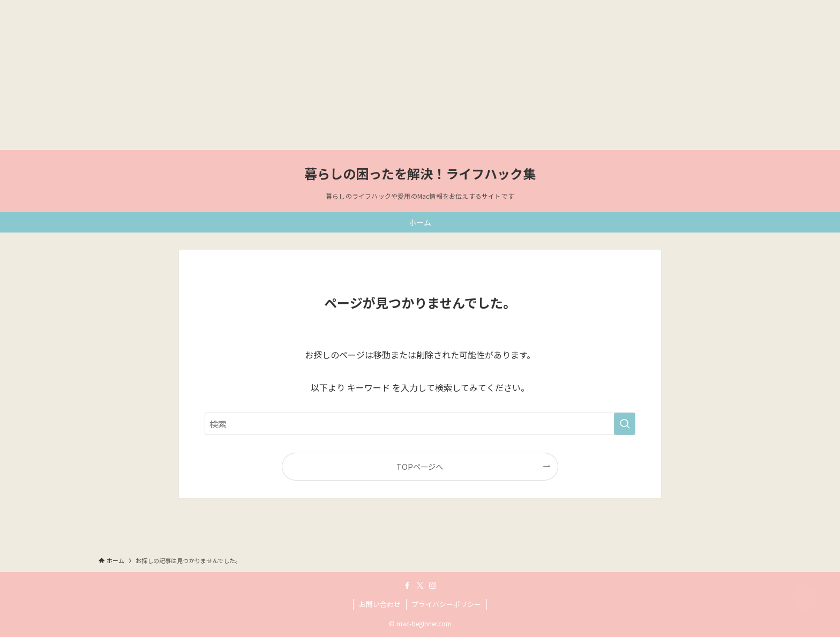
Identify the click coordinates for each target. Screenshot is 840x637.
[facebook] (407, 586)
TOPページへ (420, 466)
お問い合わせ (380, 604)
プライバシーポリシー (446, 604)
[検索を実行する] (625, 424)
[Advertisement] (321, 75)
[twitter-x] (420, 586)
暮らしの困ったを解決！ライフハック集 (420, 174)
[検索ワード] (420, 424)
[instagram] (433, 586)
